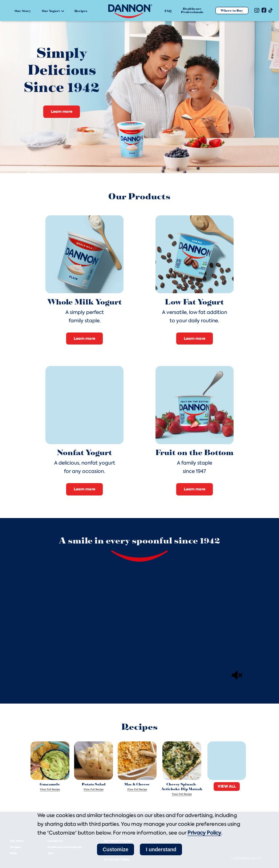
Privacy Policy (204, 833)
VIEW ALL (227, 786)
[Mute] (237, 675)
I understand (161, 849)
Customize (116, 849)
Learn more (62, 112)
